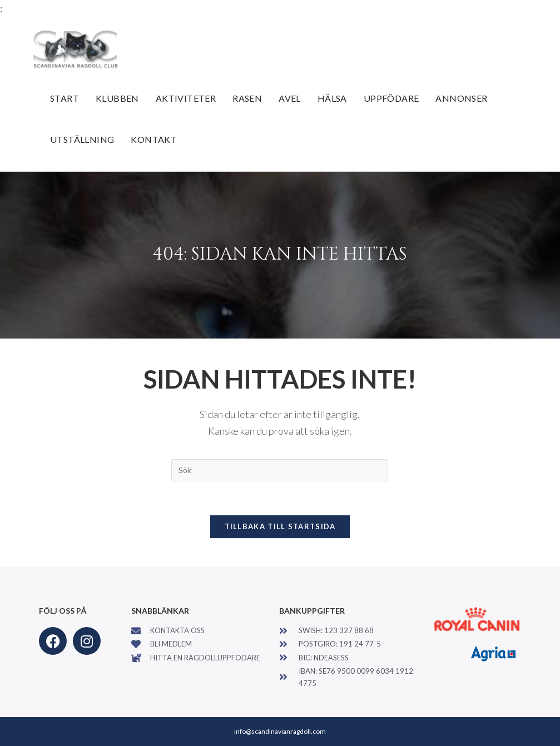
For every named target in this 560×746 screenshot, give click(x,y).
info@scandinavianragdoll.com (280, 731)
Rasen (247, 98)
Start (65, 98)
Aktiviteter (186, 98)
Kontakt (154, 139)
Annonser (461, 98)
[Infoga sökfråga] (280, 470)
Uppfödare (391, 98)
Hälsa (332, 98)
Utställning (82, 139)
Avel (290, 98)
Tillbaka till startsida (280, 526)
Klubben (117, 98)
